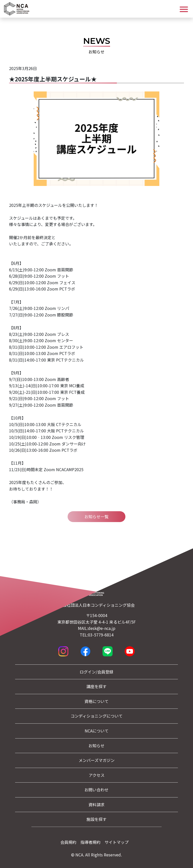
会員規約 (68, 842)
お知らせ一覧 (96, 517)
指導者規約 (90, 842)
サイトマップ (117, 842)
